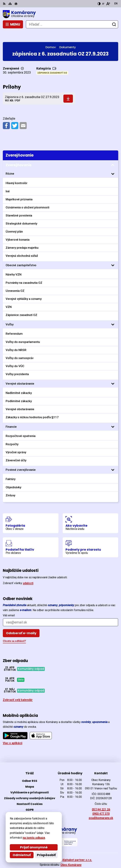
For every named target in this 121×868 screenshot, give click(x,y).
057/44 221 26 (101, 798)
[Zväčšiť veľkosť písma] (108, 4)
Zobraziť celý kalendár (18, 689)
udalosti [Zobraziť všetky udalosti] (28, 572)
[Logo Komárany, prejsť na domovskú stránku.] (60, 14)
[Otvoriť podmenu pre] (113, 163)
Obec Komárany (71, 854)
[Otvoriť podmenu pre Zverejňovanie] (113, 154)
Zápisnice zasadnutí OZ (52, 62)
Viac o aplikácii (13, 732)
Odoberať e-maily (21, 622)
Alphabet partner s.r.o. (77, 849)
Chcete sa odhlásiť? (14, 630)
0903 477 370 (101, 803)
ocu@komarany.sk (101, 807)
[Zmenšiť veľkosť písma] (103, 4)
